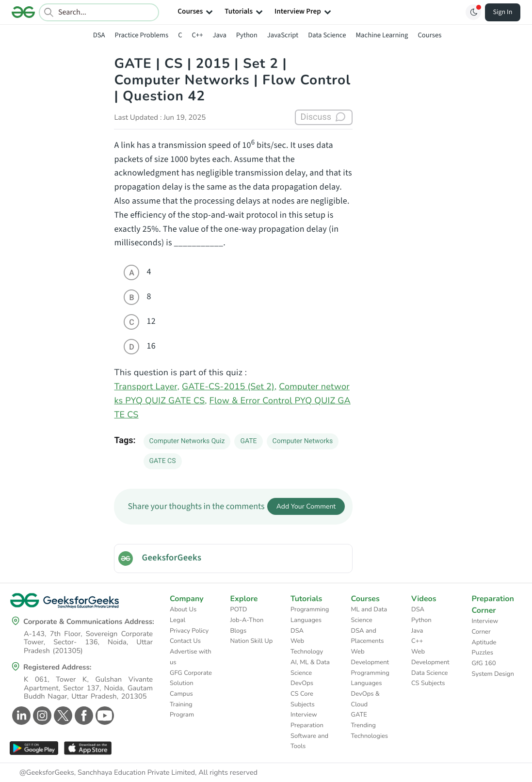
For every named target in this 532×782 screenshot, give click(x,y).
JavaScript (283, 35)
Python (247, 35)
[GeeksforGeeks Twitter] (62, 716)
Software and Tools (309, 741)
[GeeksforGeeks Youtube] (104, 716)
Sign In (503, 12)
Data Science (327, 35)
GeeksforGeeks (171, 558)
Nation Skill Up (252, 641)
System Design (493, 674)
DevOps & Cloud (365, 699)
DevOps (302, 683)
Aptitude (484, 642)
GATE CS (163, 461)
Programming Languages (310, 615)
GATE (248, 441)
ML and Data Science (369, 615)
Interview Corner (485, 626)
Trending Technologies (370, 731)
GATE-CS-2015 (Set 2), (229, 387)
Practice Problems (141, 35)
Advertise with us (191, 657)
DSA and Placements (368, 636)
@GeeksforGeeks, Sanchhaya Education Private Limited (107, 773)
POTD (239, 609)
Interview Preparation (307, 720)
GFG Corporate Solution (191, 678)
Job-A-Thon (247, 620)
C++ (198, 35)
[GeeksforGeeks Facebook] (83, 716)
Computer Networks (303, 441)
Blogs (239, 631)
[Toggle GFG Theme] (473, 12)
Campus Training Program (182, 704)
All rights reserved (228, 773)
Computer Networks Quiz (187, 441)
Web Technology (307, 646)
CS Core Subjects (303, 699)
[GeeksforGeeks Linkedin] (20, 716)
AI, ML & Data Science (310, 668)
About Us (183, 609)
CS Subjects (428, 683)
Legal (177, 620)
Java (219, 35)
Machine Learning (382, 35)
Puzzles (483, 653)
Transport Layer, (147, 387)
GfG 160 (484, 663)
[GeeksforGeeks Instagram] (41, 716)
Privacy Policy (189, 631)
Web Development (370, 657)
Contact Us (185, 641)
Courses (429, 35)
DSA (99, 35)
